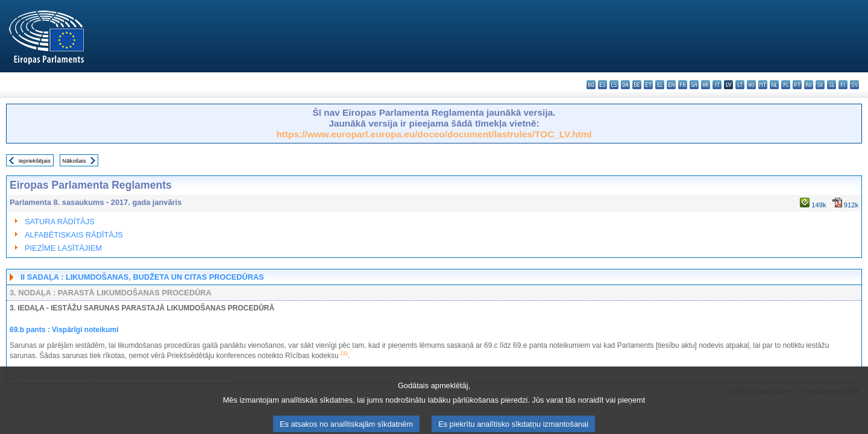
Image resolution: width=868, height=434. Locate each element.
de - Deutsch (637, 85)
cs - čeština (614, 85)
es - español (602, 85)
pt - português (797, 85)
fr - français (683, 85)
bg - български (591, 85)
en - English (671, 85)
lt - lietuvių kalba (740, 85)
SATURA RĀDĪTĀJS (60, 222)
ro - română (809, 85)
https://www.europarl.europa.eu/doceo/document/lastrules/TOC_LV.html (434, 134)
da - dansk (625, 85)
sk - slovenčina (820, 85)
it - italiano (717, 85)
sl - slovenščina (832, 85)
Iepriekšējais (35, 161)
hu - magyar (751, 85)
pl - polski (786, 85)
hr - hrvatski (706, 85)
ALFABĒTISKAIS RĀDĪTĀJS (74, 235)
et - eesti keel (648, 85)
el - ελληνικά (660, 85)
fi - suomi (843, 85)
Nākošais (74, 161)
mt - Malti (763, 85)
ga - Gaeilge (694, 85)
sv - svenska (854, 85)
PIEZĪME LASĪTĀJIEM (63, 248)
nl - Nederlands (774, 85)
